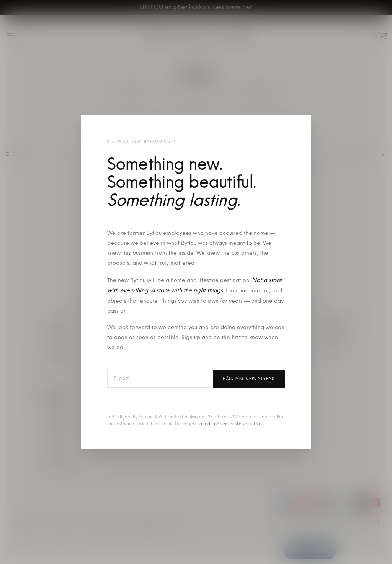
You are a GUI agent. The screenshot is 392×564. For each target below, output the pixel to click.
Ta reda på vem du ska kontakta (229, 424)
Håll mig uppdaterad (249, 379)
